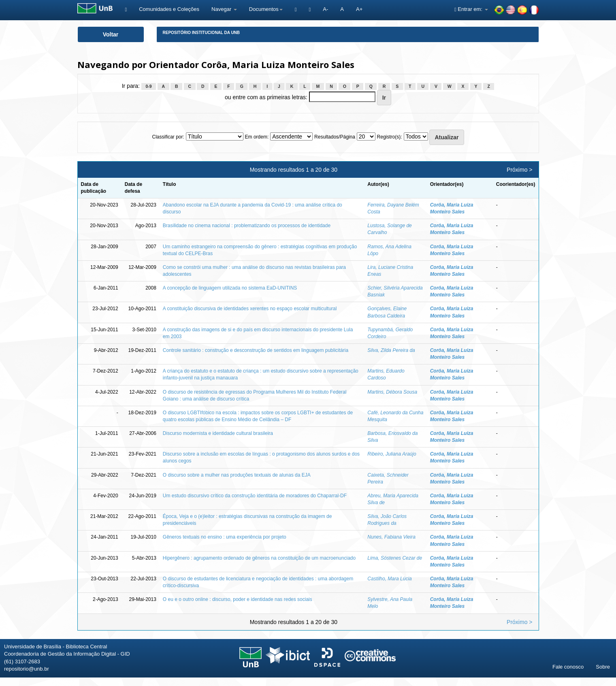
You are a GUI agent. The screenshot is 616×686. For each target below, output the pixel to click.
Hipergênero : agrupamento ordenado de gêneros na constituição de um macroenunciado (259, 558)
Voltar (111, 34)
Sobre (603, 667)
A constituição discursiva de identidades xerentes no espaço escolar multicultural (250, 309)
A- (325, 9)
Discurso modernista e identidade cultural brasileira (218, 433)
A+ (359, 9)
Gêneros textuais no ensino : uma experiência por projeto (225, 537)
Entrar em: (471, 9)
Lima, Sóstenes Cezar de (395, 558)
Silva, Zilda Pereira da (391, 350)
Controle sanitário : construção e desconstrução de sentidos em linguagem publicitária (256, 350)
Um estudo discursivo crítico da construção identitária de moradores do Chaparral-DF (255, 496)
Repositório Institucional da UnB (201, 33)
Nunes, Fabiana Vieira (391, 537)
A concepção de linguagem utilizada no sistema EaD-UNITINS (230, 288)
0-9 (148, 86)
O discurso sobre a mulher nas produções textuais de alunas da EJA (237, 475)
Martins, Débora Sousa (392, 392)
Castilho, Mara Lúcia (389, 579)
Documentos (266, 9)
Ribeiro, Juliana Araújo (392, 454)
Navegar (224, 9)
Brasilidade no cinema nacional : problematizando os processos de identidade (247, 226)
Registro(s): (390, 137)
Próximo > (519, 170)
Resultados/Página (335, 137)
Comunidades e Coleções (169, 9)
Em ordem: (257, 137)
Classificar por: (168, 137)
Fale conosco (568, 667)
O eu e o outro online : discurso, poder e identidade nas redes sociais (238, 599)
